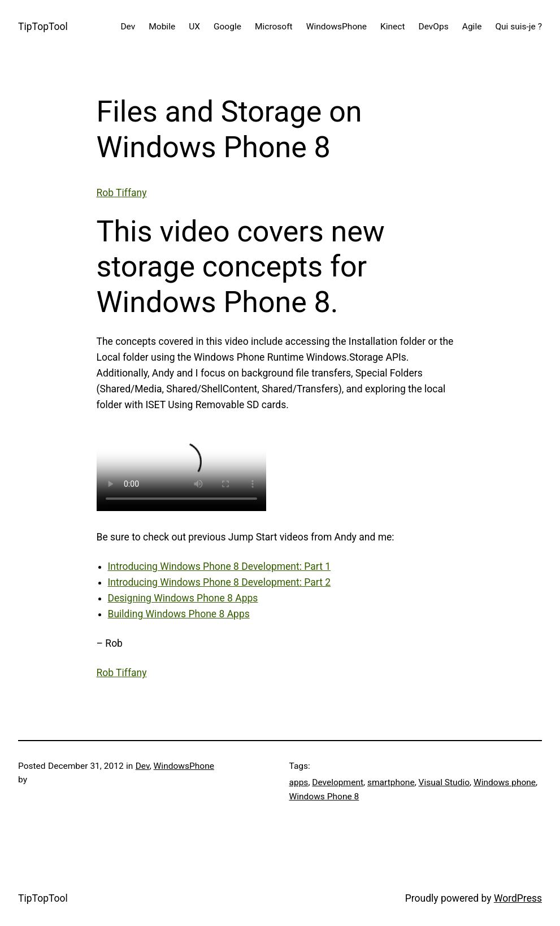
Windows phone (505, 782)
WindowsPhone (184, 766)
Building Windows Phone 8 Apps (179, 614)
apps (299, 782)
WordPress (518, 898)
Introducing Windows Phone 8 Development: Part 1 (220, 566)
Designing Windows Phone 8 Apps (183, 598)
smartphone (391, 782)
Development (338, 782)
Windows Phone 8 (324, 797)
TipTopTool (43, 27)
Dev (143, 766)
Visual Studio (444, 782)
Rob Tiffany (122, 193)
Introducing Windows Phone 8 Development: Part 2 (220, 582)
